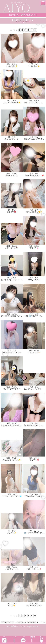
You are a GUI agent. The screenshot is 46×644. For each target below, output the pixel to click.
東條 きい (34, 387)
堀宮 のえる (34, 101)
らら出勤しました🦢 (34, 605)
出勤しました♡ (34, 280)
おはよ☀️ (12, 605)
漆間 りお (12, 350)
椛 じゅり (12, 101)
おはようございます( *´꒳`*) (12, 280)
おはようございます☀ (12, 389)
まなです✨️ (12, 533)
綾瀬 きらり (12, 173)
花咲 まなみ (12, 246)
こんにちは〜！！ (12, 569)
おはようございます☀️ (12, 103)
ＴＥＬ (4, 639)
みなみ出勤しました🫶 (12, 460)
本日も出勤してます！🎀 (34, 175)
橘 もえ (12, 137)
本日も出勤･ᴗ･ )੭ (12, 139)
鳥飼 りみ (34, 278)
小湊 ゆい (34, 137)
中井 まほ (34, 314)
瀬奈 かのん (12, 314)
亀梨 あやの (12, 64)
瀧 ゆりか (12, 604)
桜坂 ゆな (34, 64)
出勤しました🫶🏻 (34, 352)
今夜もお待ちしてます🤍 (12, 352)
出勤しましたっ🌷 (34, 569)
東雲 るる (34, 173)
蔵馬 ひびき (34, 350)
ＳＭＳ (23, 640)
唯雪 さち (34, 210)
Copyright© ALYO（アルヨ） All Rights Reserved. (23, 626)
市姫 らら (34, 494)
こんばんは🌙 (12, 66)
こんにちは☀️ (34, 66)
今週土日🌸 (34, 248)
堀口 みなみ (12, 458)
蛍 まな (12, 210)
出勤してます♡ (12, 175)
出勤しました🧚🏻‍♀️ (12, 248)
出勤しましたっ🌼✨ (34, 212)
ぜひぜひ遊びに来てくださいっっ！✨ (16, 316)
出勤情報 (32, 640)
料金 (41, 640)
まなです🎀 (12, 212)
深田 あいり (12, 423)
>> (35, 30)
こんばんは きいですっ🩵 (12, 496)
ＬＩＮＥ (14, 640)
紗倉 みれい (34, 246)
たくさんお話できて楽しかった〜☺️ (15, 425)
